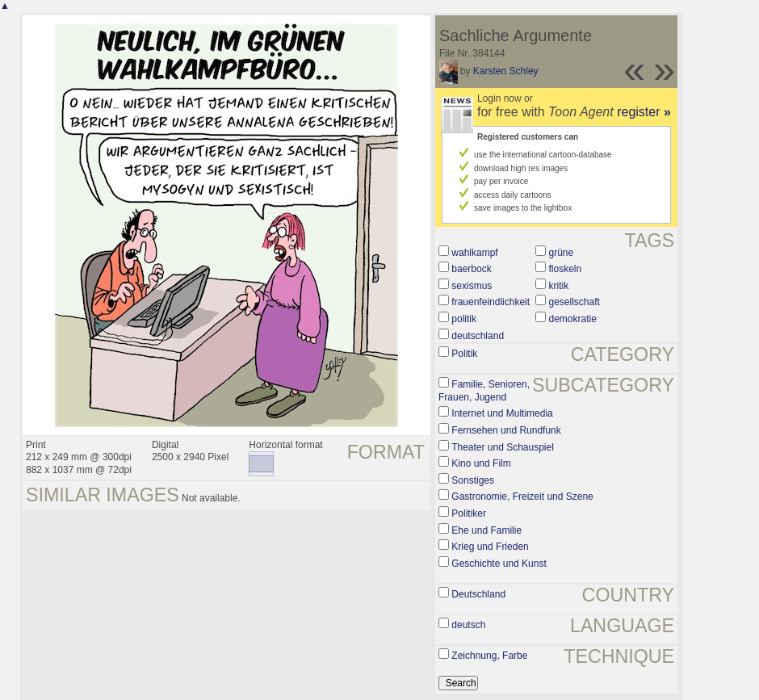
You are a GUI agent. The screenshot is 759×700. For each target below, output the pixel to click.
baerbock (471, 269)
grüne (562, 253)
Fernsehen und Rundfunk (506, 430)
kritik (559, 286)
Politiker (469, 513)
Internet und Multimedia (502, 413)
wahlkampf (474, 253)
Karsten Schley (506, 71)
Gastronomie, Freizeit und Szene (522, 497)
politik (464, 319)
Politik (464, 354)
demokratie (573, 319)
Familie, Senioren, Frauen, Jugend (484, 391)
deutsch (468, 625)
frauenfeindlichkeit (491, 302)
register (644, 112)
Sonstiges (473, 480)
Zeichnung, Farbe (489, 656)
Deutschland (478, 594)
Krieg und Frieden (490, 547)
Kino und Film (481, 463)
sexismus (472, 286)
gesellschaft (574, 302)
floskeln (566, 269)
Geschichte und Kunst (499, 564)
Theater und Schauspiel (503, 447)
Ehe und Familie (486, 530)
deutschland (478, 336)
